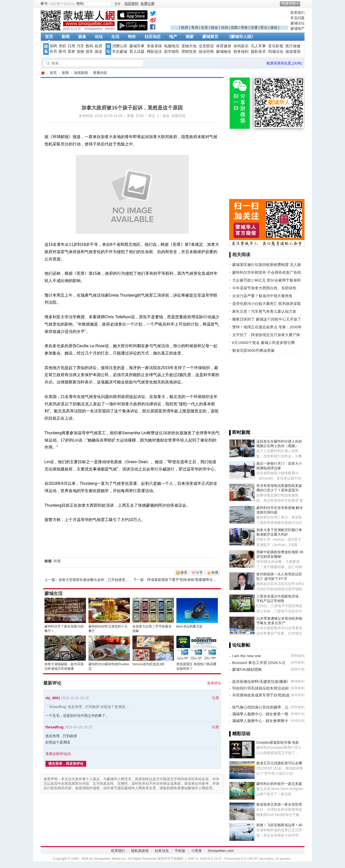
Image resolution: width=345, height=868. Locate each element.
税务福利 (241, 52)
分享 (199, 572)
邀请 (184, 572)
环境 (57, 561)
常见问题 (298, 18)
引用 (215, 698)
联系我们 (298, 13)
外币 (53, 52)
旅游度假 (293, 52)
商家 (190, 37)
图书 (62, 52)
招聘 (53, 46)
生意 (205, 27)
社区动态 (153, 37)
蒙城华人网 (43, 73)
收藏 (215, 572)
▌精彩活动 (240, 734)
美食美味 (154, 46)
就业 (214, 27)
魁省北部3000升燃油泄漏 (253, 350)
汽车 (80, 46)
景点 (264, 27)
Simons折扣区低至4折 (149, 664)
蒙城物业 (224, 52)
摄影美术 (258, 52)
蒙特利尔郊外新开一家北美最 (279, 784)
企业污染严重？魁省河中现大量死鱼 (262, 296)
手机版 (180, 851)
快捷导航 (289, 4)
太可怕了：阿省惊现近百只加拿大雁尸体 (266, 335)
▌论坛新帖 (240, 645)
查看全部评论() (58, 754)
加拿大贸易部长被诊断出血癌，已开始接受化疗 (95, 580)
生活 (115, 37)
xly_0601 (53, 698)
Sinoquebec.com (221, 851)
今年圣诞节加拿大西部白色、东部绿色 (264, 288)
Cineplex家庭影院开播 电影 (278, 742)
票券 (71, 52)
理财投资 (189, 52)
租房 (185, 27)
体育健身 (224, 46)
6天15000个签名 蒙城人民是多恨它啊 (263, 343)
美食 (244, 27)
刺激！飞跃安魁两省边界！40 (279, 825)
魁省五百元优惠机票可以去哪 (279, 763)
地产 (173, 37)
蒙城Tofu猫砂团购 (247, 669)
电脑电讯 (172, 46)
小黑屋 (196, 851)
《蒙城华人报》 (241, 37)
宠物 (80, 52)
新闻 (66, 37)
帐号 (44, 4)
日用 (71, 46)
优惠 (234, 27)
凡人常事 (258, 46)
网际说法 (154, 52)
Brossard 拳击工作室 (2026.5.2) (259, 663)
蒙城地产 (298, 28)
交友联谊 (206, 46)
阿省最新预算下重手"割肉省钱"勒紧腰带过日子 (184, 580)
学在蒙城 (120, 52)
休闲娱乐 (241, 46)
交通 (254, 27)
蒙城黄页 (210, 37)
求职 (62, 46)
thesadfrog (55, 727)
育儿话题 (137, 52)
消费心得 (120, 46)
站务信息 (162, 851)
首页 (49, 37)
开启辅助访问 (303, 4)
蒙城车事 (137, 46)
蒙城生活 (54, 594)
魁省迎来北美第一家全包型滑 (279, 804)
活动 (224, 27)
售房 (195, 27)
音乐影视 (276, 46)
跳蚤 (82, 37)
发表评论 (214, 683)
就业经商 (206, 52)
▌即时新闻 (240, 432)
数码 (89, 46)
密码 (80, 4)
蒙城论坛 (298, 23)
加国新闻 (81, 73)
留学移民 (172, 52)
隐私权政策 (140, 851)
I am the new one (247, 656)
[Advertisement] (229, 18)
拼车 (89, 52)
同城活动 (276, 52)
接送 (274, 27)
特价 (132, 37)
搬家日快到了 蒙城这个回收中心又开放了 (267, 319)
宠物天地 (189, 46)
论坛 (99, 37)
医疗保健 (293, 46)
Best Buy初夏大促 (189, 626)
